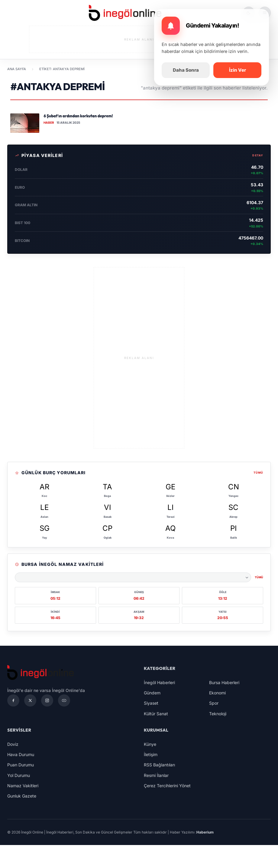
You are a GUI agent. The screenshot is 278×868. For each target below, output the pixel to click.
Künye (150, 744)
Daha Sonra (186, 70)
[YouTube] (64, 700)
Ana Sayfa (17, 69)
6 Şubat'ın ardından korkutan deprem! (78, 116)
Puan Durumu (21, 765)
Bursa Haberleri (224, 682)
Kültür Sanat (156, 714)
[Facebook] (13, 700)
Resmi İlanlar (156, 775)
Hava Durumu (21, 754)
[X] (30, 700)
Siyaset (151, 703)
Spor (214, 703)
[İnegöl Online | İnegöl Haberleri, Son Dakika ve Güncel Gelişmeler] (125, 13)
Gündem (152, 693)
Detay (258, 155)
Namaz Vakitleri (23, 786)
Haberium (205, 832)
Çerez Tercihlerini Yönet (167, 786)
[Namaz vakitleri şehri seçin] (133, 577)
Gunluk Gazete (22, 796)
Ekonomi (217, 693)
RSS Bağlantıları (159, 765)
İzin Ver (238, 70)
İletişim (151, 754)
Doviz (13, 744)
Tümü (258, 473)
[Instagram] (47, 700)
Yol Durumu (19, 775)
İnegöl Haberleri (159, 682)
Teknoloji (218, 714)
